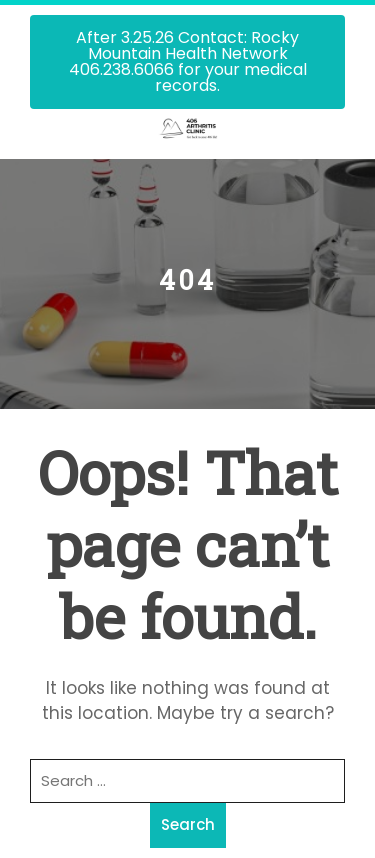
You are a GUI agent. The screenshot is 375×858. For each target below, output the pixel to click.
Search (188, 824)
